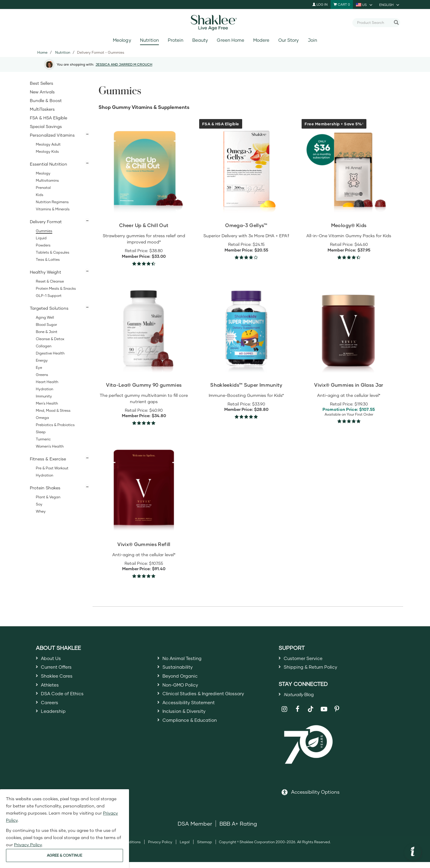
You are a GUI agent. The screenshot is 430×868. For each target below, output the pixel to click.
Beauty (200, 40)
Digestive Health (50, 353)
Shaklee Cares (60, 681)
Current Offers (59, 670)
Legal (185, 848)
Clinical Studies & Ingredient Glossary (211, 702)
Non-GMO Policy (184, 692)
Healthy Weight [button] (46, 272)
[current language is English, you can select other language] (390, 4)
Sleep (41, 432)
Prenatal (43, 188)
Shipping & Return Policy (316, 670)
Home (42, 52)
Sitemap (205, 848)
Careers (51, 713)
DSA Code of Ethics (66, 702)
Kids (40, 195)
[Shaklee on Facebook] (298, 715)
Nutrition (149, 40)
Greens (42, 375)
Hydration (44, 389)
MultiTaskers (42, 109)
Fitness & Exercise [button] (48, 459)
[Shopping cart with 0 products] (342, 4)
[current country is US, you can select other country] (365, 4)
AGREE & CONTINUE (64, 855)
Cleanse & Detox (50, 339)
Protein (176, 40)
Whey (41, 511)
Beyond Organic (183, 681)
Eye (39, 367)
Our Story (288, 40)
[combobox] (374, 22)
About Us (53, 659)
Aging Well (45, 317)
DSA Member (195, 830)
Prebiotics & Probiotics (55, 425)
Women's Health (50, 446)
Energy (42, 360)
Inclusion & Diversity (188, 724)
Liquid (41, 238)
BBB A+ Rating (238, 830)
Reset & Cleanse (50, 281)
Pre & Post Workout (52, 468)
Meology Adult (48, 144)
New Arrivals (42, 92)
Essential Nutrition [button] (49, 164)
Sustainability (180, 670)
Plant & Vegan (48, 497)
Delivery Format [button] (46, 222)
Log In (320, 4)
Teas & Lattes (48, 259)
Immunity (44, 396)
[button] (413, 852)
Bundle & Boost (46, 100)
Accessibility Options (315, 798)
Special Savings (46, 126)
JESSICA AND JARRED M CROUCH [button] (124, 64)
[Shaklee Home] (215, 23)
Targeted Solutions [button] (49, 308)
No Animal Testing (186, 659)
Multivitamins (47, 180)
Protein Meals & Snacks (56, 288)
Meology (122, 40)
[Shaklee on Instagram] (284, 715)
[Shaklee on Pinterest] (337, 715)
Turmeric (43, 439)
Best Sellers (42, 83)
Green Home (230, 40)
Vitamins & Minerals (53, 209)
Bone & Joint (47, 332)
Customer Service (307, 659)
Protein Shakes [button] (45, 488)
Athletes (52, 692)
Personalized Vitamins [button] (52, 135)
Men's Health (47, 403)
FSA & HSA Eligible (49, 118)
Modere (261, 40)
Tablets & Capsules (53, 252)
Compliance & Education (195, 735)
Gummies (44, 231)
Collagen (44, 346)
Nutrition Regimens (52, 202)
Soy (39, 504)
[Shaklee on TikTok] (311, 712)
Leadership (56, 724)
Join (312, 40)
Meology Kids (47, 151)
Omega (42, 418)
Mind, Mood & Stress (53, 410)
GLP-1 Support (49, 296)
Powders (43, 245)
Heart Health (47, 382)
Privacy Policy (160, 848)
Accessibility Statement (193, 713)
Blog (302, 699)
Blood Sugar (46, 324)
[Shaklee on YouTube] (324, 715)
